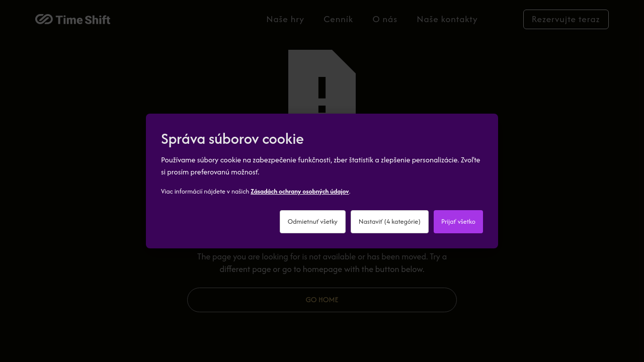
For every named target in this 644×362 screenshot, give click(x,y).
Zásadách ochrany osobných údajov (300, 191)
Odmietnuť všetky (313, 221)
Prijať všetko (458, 221)
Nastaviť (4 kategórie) (390, 221)
